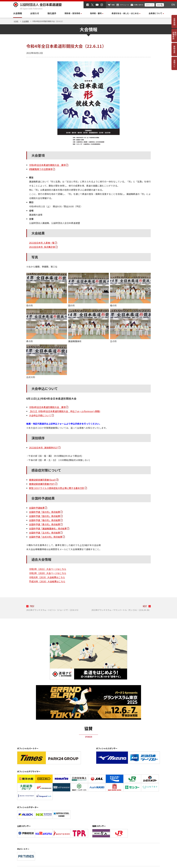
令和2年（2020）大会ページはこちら (48, 573)
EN (173, 4)
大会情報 (18, 13)
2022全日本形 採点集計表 (42, 247)
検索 (158, 5)
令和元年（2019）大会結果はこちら (47, 577)
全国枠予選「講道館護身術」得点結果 (48, 528)
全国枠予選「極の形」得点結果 (45, 520)
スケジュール (124, 5)
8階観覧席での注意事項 (41, 169)
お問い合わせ (139, 5)
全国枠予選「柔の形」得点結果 (45, 524)
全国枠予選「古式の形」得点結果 (46, 537)
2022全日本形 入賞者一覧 (42, 243)
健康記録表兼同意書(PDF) (42, 484)
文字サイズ (150, 5)
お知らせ (35, 13)
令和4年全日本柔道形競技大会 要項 (47, 165)
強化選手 (52, 13)
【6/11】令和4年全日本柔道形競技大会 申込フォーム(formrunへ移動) (65, 411)
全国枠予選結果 (37, 508)
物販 (113, 5)
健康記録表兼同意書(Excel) (42, 480)
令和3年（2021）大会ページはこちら (48, 569)
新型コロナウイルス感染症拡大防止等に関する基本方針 (57, 488)
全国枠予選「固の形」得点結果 (45, 516)
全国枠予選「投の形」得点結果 (45, 512)
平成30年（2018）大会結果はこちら (47, 581)
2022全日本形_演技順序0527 (43, 448)
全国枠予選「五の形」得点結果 (45, 533)
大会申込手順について (40, 415)
